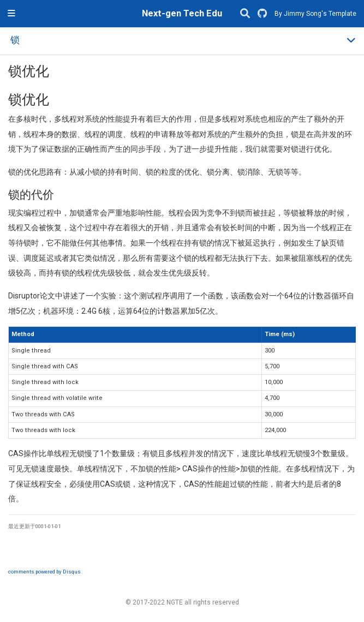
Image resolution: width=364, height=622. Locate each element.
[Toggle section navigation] (182, 41)
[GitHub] (262, 14)
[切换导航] (11, 14)
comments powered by (44, 572)
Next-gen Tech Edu (182, 13)
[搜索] (245, 14)
